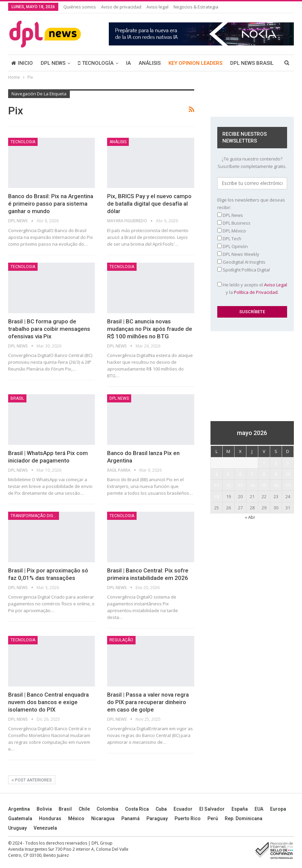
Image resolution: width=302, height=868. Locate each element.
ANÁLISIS (150, 63)
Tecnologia (23, 142)
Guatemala (20, 818)
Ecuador (183, 809)
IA (128, 63)
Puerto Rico (188, 818)
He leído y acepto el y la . (252, 288)
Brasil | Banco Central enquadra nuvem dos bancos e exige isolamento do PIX (48, 702)
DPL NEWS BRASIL (252, 63)
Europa (278, 809)
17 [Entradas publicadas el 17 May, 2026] (288, 485)
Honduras (50, 818)
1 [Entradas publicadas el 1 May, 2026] (264, 463)
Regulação (121, 640)
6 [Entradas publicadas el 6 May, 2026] (240, 474)
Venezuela (45, 828)
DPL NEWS (53, 63)
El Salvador (212, 809)
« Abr (250, 517)
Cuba (161, 809)
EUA (259, 809)
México (76, 818)
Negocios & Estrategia (196, 7)
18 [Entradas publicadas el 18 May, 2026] (217, 496)
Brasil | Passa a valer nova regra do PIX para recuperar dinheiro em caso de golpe (148, 702)
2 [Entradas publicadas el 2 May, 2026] (276, 463)
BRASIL (17, 398)
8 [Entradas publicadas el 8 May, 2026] (264, 474)
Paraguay (157, 818)
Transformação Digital (35, 516)
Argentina (19, 809)
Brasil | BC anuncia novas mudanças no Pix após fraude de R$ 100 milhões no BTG (150, 329)
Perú (213, 818)
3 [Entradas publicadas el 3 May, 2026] (288, 463)
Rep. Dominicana (244, 818)
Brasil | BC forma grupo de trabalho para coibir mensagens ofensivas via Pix (49, 329)
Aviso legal (157, 7)
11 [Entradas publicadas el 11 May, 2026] (217, 485)
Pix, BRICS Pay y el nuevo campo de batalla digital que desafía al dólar (149, 204)
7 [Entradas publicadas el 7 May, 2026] (252, 474)
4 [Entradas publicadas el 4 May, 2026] (216, 474)
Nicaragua (103, 818)
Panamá (130, 818)
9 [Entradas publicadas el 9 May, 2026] (276, 474)
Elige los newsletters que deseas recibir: (251, 204)
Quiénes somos (80, 7)
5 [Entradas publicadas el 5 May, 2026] (228, 474)
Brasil (65, 809)
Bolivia (44, 809)
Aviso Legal (276, 285)
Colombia (107, 809)
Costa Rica (137, 809)
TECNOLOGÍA (96, 63)
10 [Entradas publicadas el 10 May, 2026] (288, 474)
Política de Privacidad (256, 292)
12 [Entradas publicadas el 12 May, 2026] (228, 485)
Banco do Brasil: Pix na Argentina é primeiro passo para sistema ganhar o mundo (51, 204)
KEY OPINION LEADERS (195, 63)
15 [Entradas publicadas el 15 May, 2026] (264, 485)
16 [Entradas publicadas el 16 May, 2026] (276, 485)
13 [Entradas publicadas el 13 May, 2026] (240, 485)
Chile (84, 809)
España (240, 809)
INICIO (22, 63)
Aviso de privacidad (121, 7)
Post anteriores (32, 780)
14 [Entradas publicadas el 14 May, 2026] (252, 485)
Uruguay (17, 828)
